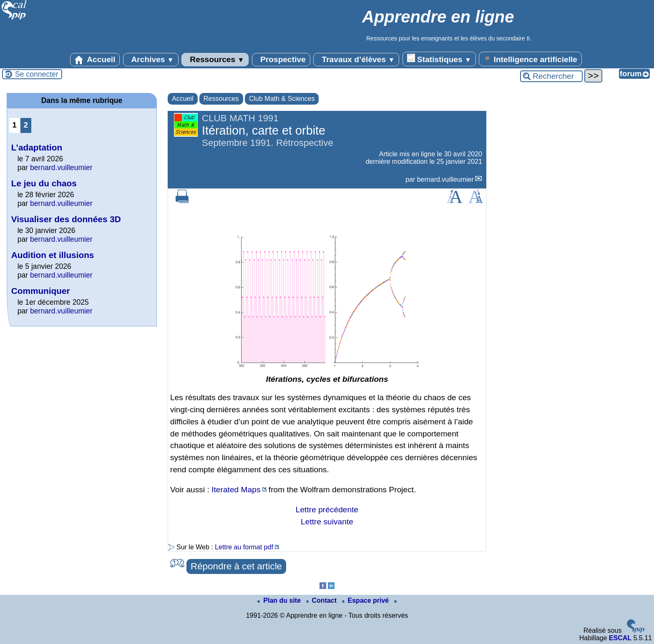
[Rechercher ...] (551, 76)
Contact (322, 600)
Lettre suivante (327, 522)
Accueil (95, 60)
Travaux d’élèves (356, 60)
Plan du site (280, 600)
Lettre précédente (327, 510)
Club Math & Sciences (282, 99)
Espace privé (366, 600)
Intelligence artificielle (530, 59)
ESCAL (620, 638)
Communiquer (41, 291)
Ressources (215, 60)
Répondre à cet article (236, 566)
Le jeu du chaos (44, 183)
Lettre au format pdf (244, 547)
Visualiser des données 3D (66, 219)
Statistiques (439, 59)
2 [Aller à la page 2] (26, 125)
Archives (151, 60)
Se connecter (37, 74)
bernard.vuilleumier (445, 179)
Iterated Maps (236, 490)
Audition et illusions (53, 255)
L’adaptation (37, 147)
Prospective (281, 60)
